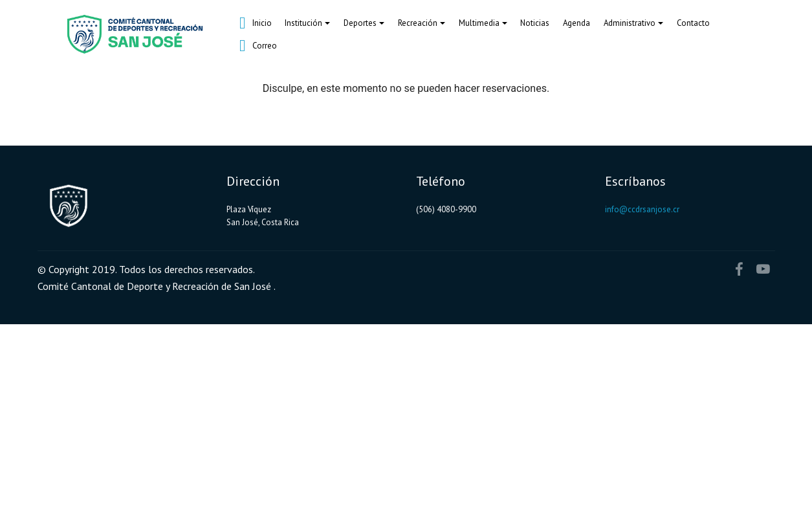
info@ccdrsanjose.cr (642, 209)
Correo (258, 46)
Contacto (693, 23)
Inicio (256, 23)
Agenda (576, 23)
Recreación (418, 23)
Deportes (360, 23)
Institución (303, 23)
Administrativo (630, 23)
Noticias (535, 23)
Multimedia (479, 23)
